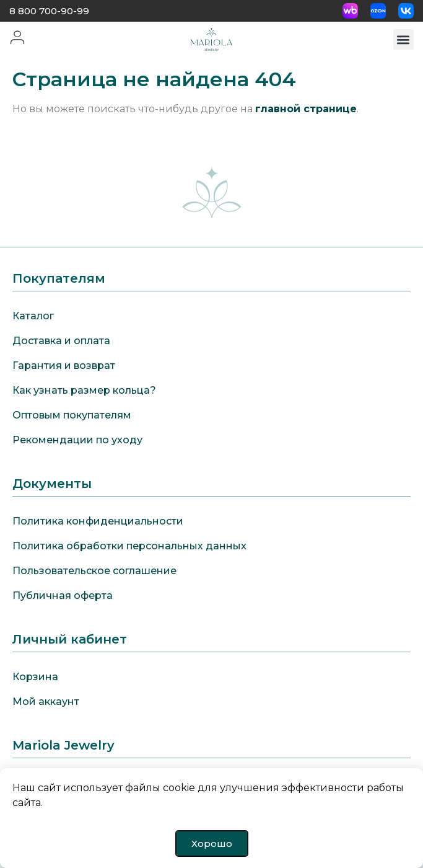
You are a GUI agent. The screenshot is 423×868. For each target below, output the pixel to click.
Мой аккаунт (46, 702)
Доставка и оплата (61, 341)
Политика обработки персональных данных (129, 546)
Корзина (35, 677)
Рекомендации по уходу (77, 440)
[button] (403, 39)
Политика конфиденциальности (98, 521)
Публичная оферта (63, 596)
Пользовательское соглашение (94, 571)
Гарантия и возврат (64, 365)
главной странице (306, 109)
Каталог (33, 316)
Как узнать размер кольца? (84, 390)
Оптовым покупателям (72, 415)
